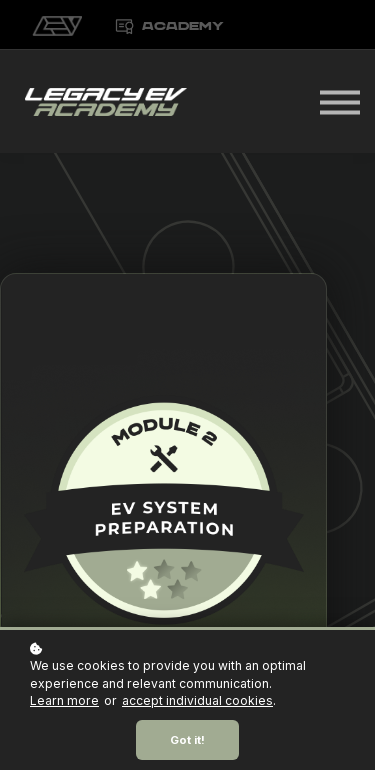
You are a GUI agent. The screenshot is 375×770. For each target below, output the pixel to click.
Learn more (64, 700)
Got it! (187, 740)
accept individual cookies (197, 700)
